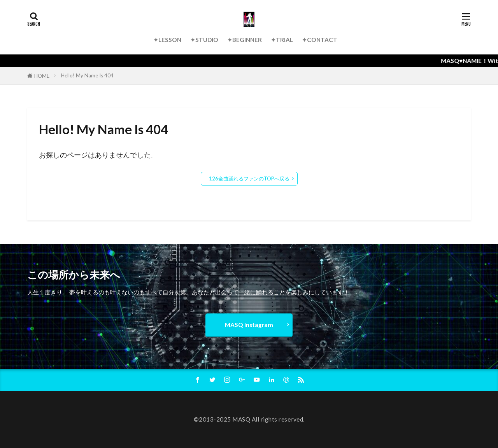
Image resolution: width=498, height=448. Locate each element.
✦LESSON (167, 40)
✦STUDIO (204, 40)
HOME (42, 76)
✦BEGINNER (245, 40)
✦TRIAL (282, 40)
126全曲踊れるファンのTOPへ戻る (249, 178)
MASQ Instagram (249, 325)
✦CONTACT (320, 40)
